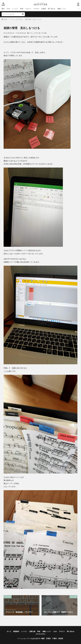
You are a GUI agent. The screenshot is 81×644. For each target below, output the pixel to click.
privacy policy (41, 634)
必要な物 (32, 631)
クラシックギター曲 (16, 19)
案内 (3, 9)
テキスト (28, 9)
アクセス (36, 9)
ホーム (9, 631)
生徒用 (44, 9)
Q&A (8, 9)
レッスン (15, 9)
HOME (5, 19)
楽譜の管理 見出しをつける (33, 19)
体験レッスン (62, 9)
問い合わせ (52, 9)
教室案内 (16, 631)
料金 (22, 9)
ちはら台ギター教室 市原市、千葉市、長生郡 (47, 638)
